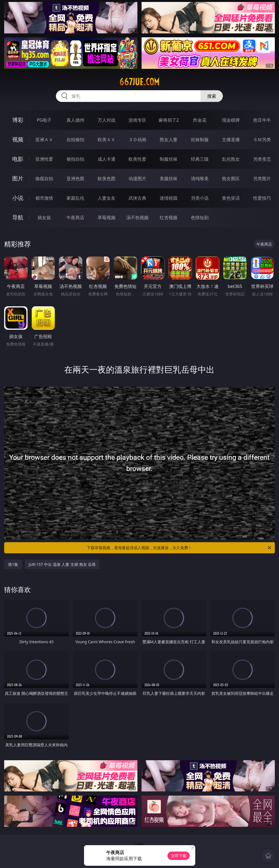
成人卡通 (107, 159)
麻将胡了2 (169, 120)
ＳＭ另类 (262, 140)
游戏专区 (137, 120)
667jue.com (139, 82)
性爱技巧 (262, 198)
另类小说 (200, 198)
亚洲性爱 (44, 159)
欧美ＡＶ (107, 140)
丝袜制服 (200, 140)
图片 (18, 178)
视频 (18, 139)
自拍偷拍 (75, 140)
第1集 (13, 564)
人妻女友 (107, 198)
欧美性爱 (137, 159)
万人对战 (107, 120)
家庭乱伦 (75, 198)
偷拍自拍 (75, 159)
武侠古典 (137, 198)
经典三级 (200, 159)
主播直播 (231, 140)
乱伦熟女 (231, 159)
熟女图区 (231, 179)
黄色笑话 (231, 198)
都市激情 (44, 198)
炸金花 (200, 120)
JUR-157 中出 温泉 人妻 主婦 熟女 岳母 (62, 564)
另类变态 (262, 159)
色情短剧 (200, 217)
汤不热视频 (137, 217)
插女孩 (44, 217)
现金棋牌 (231, 120)
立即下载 (179, 856)
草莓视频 (107, 217)
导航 (18, 217)
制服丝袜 (169, 159)
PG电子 (44, 120)
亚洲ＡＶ (44, 140)
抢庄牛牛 (262, 120)
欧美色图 (107, 179)
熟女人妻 (169, 140)
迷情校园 (169, 198)
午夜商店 (75, 217)
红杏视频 (169, 217)
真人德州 (75, 120)
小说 (18, 198)
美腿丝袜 (169, 179)
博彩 (18, 120)
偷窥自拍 (44, 179)
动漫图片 (137, 179)
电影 (18, 159)
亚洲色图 (75, 179)
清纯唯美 (200, 179)
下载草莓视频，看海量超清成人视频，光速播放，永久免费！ (179, 548)
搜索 (212, 96)
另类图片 (262, 179)
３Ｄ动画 (137, 140)
